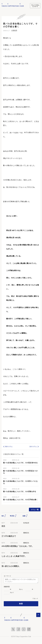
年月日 (13, 516)
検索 (21, 604)
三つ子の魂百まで (9, 536)
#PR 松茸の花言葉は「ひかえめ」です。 (18, 546)
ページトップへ (38, 615)
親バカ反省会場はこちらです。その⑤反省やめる (20, 463)
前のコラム (9, 446)
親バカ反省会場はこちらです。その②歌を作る (20, 492)
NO (4, 516)
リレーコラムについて (35, 6)
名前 (25, 516)
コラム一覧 (35, 510)
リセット (35, 598)
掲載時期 (7, 587)
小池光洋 (14, 30)
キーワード (7, 576)
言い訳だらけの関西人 (10, 566)
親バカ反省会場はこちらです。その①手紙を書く (20, 500)
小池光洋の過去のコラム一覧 (13, 454)
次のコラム (33, 446)
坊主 (3, 526)
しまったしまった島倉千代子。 (14, 556)
